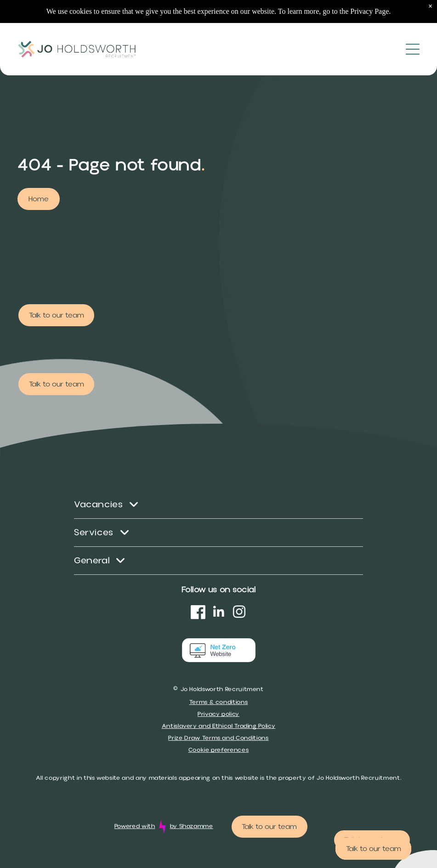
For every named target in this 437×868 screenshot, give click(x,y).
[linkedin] (219, 613)
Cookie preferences (219, 750)
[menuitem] (218, 505)
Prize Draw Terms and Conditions (218, 738)
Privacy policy (218, 714)
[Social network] (198, 613)
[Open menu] (413, 26)
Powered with (135, 826)
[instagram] (239, 613)
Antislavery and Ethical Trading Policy (219, 726)
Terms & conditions (219, 702)
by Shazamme (192, 826)
